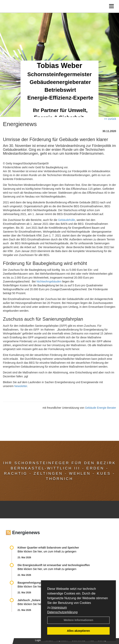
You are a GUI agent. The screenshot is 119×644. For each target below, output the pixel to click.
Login (38, 640)
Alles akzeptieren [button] (78, 631)
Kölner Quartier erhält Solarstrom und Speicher (48, 548)
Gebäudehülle (66, 220)
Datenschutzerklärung (62, 612)
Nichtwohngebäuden (49, 281)
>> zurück (110, 119)
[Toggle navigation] (111, 6)
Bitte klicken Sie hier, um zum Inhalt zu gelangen (47, 551)
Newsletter (21, 386)
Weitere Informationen (78, 620)
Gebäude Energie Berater (100, 408)
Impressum (59, 607)
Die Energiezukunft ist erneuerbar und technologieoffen (54, 565)
